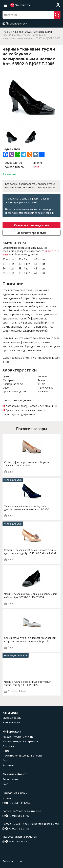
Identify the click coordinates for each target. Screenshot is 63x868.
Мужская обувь (12, 718)
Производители (15, 23)
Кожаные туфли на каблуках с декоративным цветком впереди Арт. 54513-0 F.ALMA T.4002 (30, 552)
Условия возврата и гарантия (20, 741)
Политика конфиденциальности (22, 755)
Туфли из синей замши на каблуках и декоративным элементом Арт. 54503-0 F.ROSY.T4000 (27, 508)
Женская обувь (12, 722)
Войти (6, 784)
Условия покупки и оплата (18, 737)
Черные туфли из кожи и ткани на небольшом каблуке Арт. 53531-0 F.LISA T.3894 (31, 596)
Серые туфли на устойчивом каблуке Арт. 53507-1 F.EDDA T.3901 (28, 464)
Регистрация (10, 779)
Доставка (8, 746)
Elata (36, 167)
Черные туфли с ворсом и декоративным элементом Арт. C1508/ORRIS (28, 683)
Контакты (8, 765)
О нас (6, 751)
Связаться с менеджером (32, 225)
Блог (5, 760)
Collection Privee (15, 691)
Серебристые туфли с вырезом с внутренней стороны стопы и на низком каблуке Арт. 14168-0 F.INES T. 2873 (30, 639)
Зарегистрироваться (32, 233)
